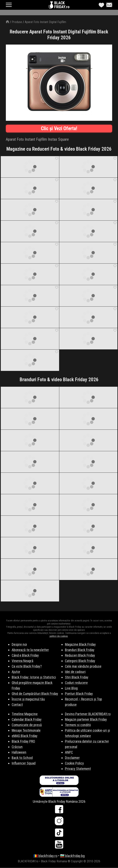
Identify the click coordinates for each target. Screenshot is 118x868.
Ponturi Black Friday (79, 694)
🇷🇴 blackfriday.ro (45, 856)
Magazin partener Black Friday (86, 719)
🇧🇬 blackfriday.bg (72, 856)
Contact (17, 705)
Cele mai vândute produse (83, 666)
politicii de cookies (59, 636)
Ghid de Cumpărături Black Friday (35, 694)
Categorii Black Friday (80, 661)
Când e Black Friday (25, 655)
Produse (17, 22)
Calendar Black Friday (27, 719)
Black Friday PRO (23, 741)
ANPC (69, 752)
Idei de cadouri (75, 672)
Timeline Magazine (25, 714)
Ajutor (16, 672)
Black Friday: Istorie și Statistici (34, 677)
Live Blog (71, 688)
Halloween (19, 752)
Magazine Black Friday (80, 644)
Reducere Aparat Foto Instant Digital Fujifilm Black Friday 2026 (59, 35)
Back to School (22, 758)
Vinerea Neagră (23, 661)
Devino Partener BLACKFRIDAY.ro (88, 714)
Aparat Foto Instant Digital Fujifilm (45, 22)
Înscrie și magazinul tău (28, 699)
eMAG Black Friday (25, 736)
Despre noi (19, 644)
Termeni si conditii (78, 725)
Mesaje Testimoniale (26, 730)
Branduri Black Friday (80, 650)
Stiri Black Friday (77, 677)
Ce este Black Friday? (27, 666)
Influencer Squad (24, 763)
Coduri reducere (76, 683)
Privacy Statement (78, 769)
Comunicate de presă (27, 725)
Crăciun (17, 747)
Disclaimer (72, 758)
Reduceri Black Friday (80, 655)
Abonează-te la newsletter (30, 650)
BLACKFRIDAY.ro (62, 5)
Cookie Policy (74, 763)
